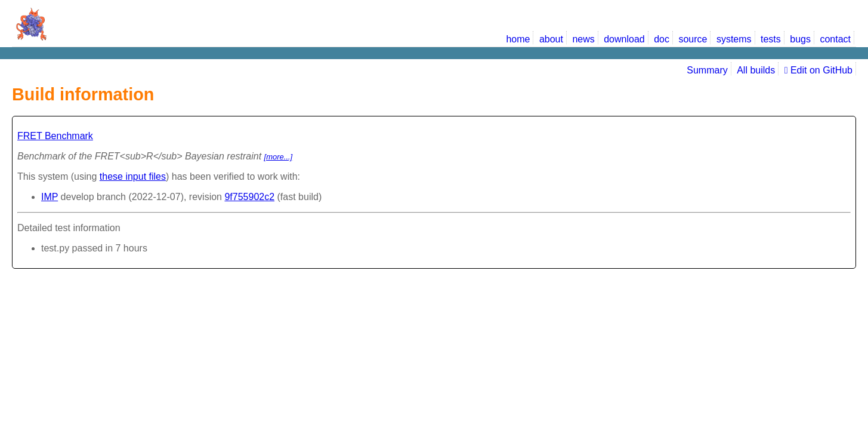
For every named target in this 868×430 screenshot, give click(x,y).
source (693, 39)
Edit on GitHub (818, 70)
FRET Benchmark (55, 136)
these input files (133, 176)
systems (734, 39)
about (551, 39)
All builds (756, 70)
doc (662, 39)
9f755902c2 (249, 197)
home (518, 39)
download (624, 39)
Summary (707, 70)
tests (771, 39)
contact (835, 39)
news (583, 39)
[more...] (279, 157)
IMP (50, 197)
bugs (800, 39)
